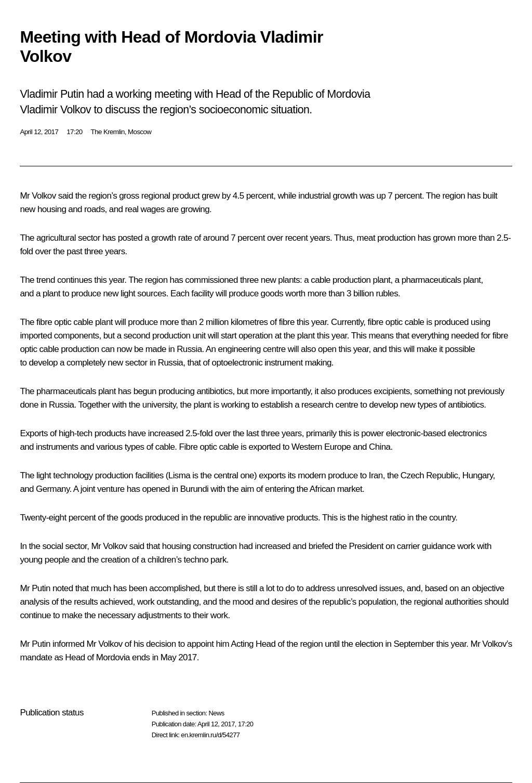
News (216, 713)
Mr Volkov (38, 196)
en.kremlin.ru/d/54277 (210, 735)
